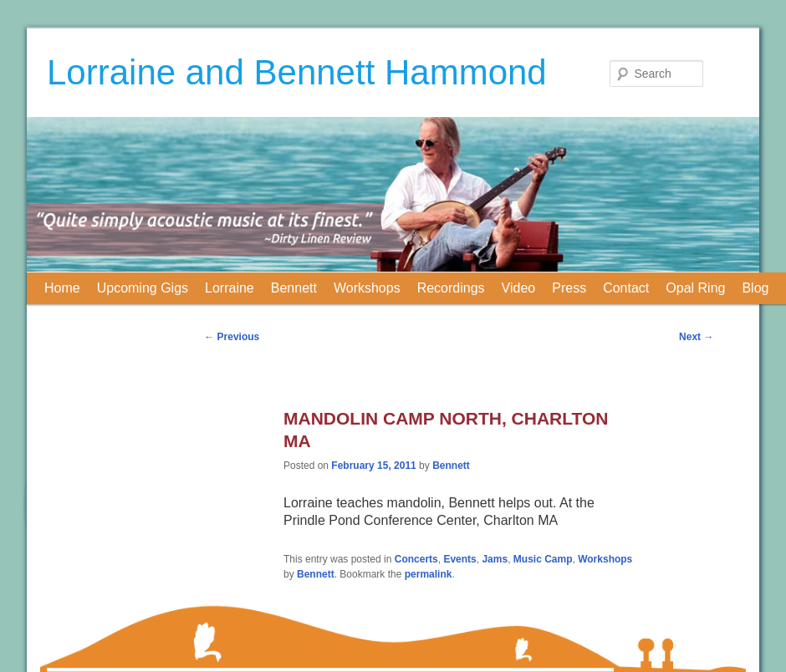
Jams (495, 559)
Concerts (416, 559)
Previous (232, 337)
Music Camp (543, 559)
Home (62, 288)
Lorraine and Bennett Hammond (297, 72)
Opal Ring (695, 288)
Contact (626, 288)
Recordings (451, 288)
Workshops (367, 288)
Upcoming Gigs (143, 288)
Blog (755, 288)
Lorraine (230, 288)
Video (519, 288)
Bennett (294, 288)
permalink (429, 574)
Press (569, 288)
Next (696, 337)
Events (459, 559)
